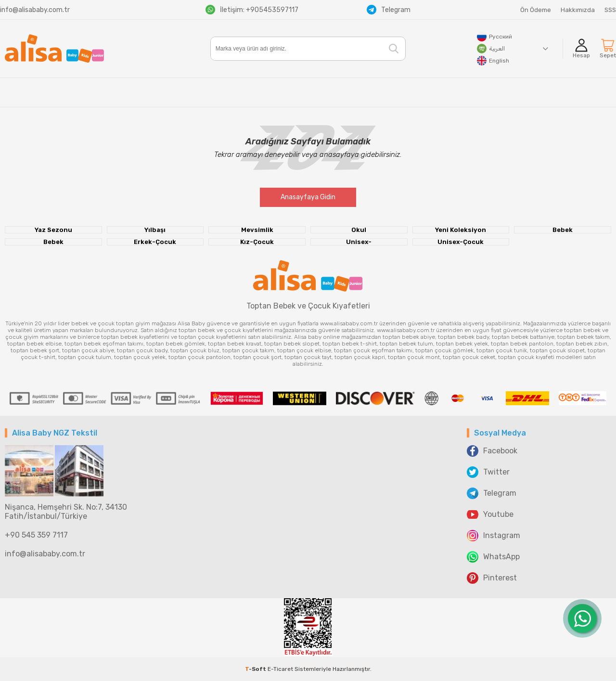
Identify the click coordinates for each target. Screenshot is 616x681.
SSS (610, 10)
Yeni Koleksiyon (461, 230)
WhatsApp (493, 557)
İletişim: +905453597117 (252, 10)
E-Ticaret (280, 669)
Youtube (490, 514)
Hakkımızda (578, 10)
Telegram (389, 10)
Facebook (492, 451)
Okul (359, 230)
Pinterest (492, 578)
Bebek (563, 230)
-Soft (256, 669)
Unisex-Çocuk (461, 242)
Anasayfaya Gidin (308, 197)
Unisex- (359, 242)
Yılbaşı (155, 230)
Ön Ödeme (536, 10)
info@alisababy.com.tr (35, 10)
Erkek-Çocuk (155, 242)
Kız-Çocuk (257, 242)
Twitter (488, 472)
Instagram (494, 536)
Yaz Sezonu (53, 230)
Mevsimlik (257, 230)
